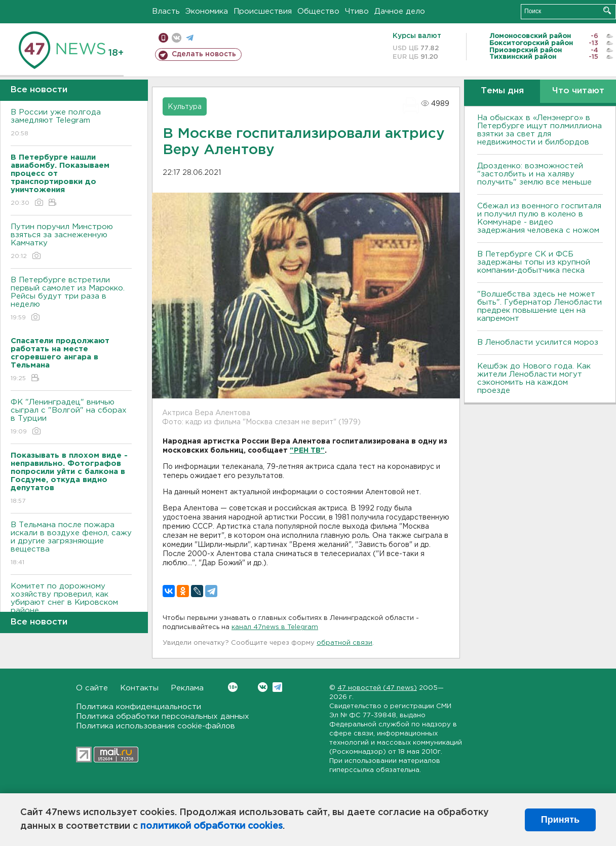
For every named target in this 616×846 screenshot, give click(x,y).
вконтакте (177, 38)
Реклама (187, 688)
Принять (560, 820)
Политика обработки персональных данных (163, 716)
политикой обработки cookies (211, 826)
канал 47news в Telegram (275, 627)
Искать (607, 10)
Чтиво (357, 11)
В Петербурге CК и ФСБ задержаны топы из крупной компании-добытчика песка (534, 262)
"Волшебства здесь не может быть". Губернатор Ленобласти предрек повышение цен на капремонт (540, 306)
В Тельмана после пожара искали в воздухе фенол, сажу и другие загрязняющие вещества (71, 544)
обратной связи (344, 643)
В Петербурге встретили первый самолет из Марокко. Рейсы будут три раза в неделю (71, 299)
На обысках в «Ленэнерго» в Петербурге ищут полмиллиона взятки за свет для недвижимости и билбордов (540, 130)
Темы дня (502, 91)
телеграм (190, 38)
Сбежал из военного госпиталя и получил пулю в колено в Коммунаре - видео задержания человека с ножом (539, 218)
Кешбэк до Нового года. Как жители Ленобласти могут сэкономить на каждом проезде (534, 378)
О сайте (92, 688)
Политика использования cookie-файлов (156, 726)
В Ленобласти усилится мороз (538, 342)
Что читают (578, 91)
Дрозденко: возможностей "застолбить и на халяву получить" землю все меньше (534, 174)
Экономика (207, 11)
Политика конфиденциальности (139, 707)
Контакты (139, 688)
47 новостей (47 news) (377, 688)
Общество (318, 11)
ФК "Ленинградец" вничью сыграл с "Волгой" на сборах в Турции (71, 417)
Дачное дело (400, 11)
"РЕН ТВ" (307, 451)
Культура (185, 107)
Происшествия (263, 11)
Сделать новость (204, 54)
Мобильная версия (163, 38)
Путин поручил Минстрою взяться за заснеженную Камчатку (71, 242)
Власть (166, 11)
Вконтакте (233, 687)
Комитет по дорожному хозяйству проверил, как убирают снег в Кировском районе (71, 605)
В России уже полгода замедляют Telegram (71, 123)
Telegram (277, 687)
